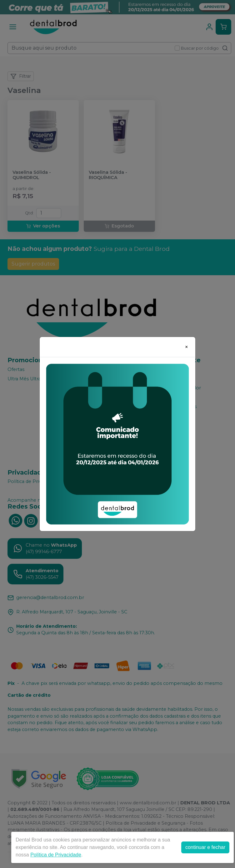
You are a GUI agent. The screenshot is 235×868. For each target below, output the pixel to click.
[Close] (187, 347)
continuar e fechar (205, 847)
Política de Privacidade (56, 855)
